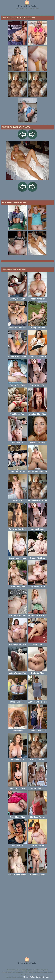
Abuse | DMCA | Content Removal (36, 977)
